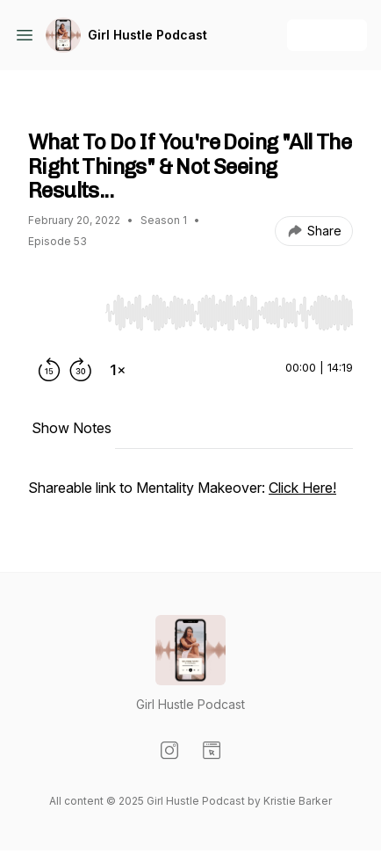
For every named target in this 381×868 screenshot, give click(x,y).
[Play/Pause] (63, 312)
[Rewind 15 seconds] (49, 370)
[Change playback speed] (118, 370)
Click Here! (302, 488)
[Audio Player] (229, 307)
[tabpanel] (190, 496)
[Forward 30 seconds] (81, 370)
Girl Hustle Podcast (147, 35)
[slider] (229, 313)
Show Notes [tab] (72, 428)
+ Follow (327, 35)
